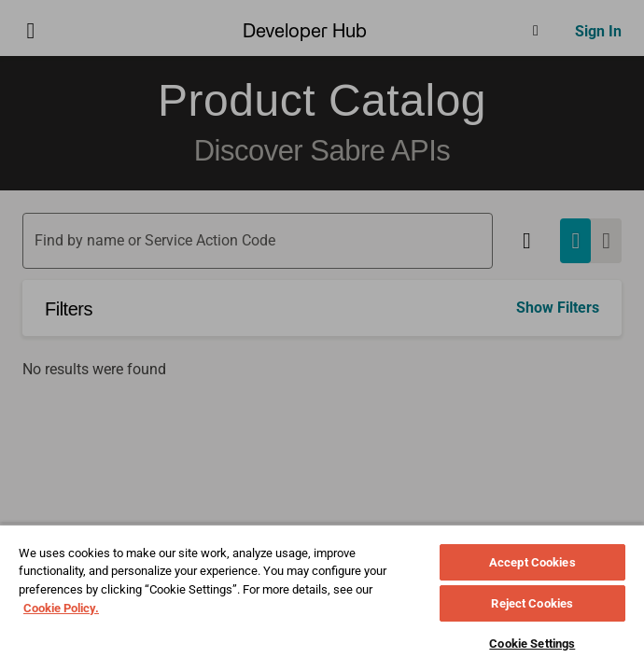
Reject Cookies (532, 603)
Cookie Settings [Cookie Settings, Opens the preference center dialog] (532, 644)
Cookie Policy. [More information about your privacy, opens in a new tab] (61, 608)
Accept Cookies (532, 562)
